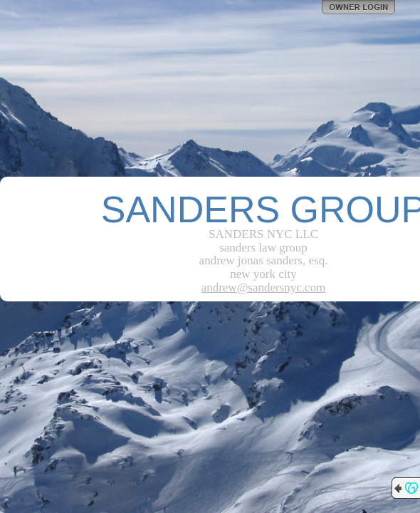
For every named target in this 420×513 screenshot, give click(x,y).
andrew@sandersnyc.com (264, 287)
